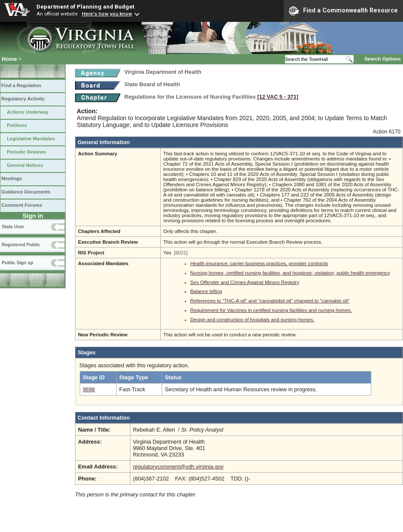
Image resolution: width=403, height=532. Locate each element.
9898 (89, 389)
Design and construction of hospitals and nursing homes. (252, 320)
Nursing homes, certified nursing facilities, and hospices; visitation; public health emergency (290, 273)
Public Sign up (17, 263)
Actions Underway (28, 112)
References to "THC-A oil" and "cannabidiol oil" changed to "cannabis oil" (270, 301)
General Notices (25, 165)
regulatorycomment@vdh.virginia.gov (178, 467)
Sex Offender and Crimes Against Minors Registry (245, 282)
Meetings (12, 178)
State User (13, 227)
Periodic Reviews (27, 152)
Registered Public (21, 245)
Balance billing (206, 291)
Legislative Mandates (31, 139)
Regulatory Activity (23, 99)
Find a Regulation (21, 85)
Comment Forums (22, 205)
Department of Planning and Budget (85, 6)
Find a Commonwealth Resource (343, 11)
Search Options (383, 59)
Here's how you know (107, 14)
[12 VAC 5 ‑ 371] (278, 97)
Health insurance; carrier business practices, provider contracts (259, 263)
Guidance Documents (26, 192)
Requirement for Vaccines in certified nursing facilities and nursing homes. (271, 310)
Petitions (17, 125)
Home (9, 59)
